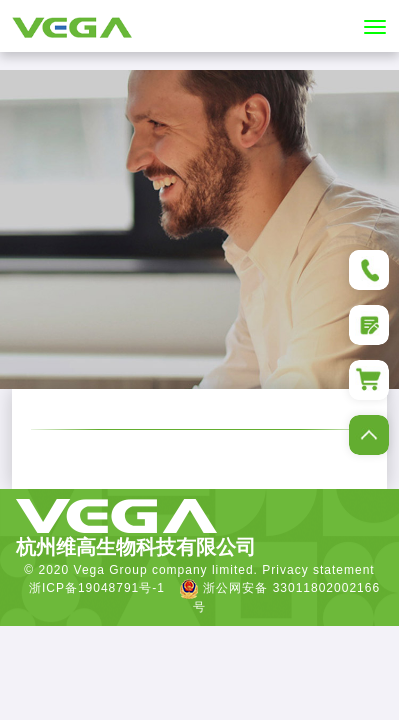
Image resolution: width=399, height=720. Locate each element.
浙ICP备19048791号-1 (97, 588)
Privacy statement (318, 570)
